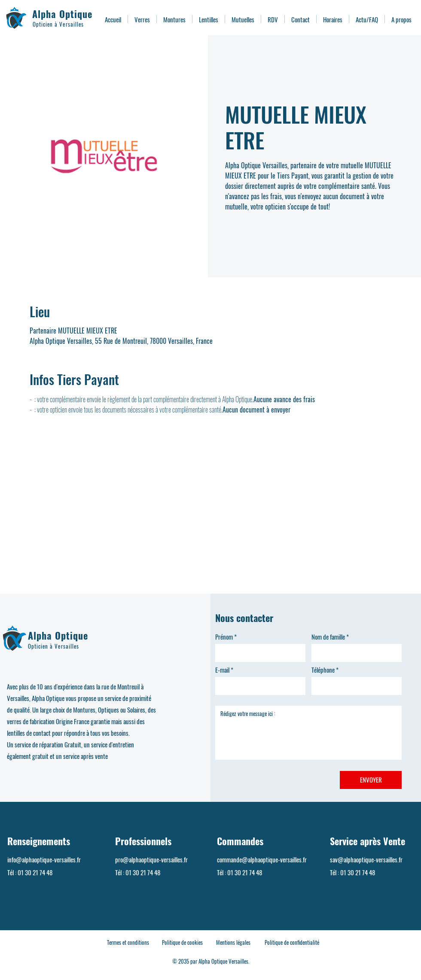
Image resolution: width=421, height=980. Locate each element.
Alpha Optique (62, 14)
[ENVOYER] (371, 780)
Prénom (224, 637)
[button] (142, 19)
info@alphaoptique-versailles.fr (44, 859)
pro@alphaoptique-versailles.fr (151, 859)
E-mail (222, 670)
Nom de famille (328, 637)
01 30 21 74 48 (35, 872)
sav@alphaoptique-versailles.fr (366, 859)
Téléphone (323, 670)
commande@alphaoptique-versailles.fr (262, 859)
